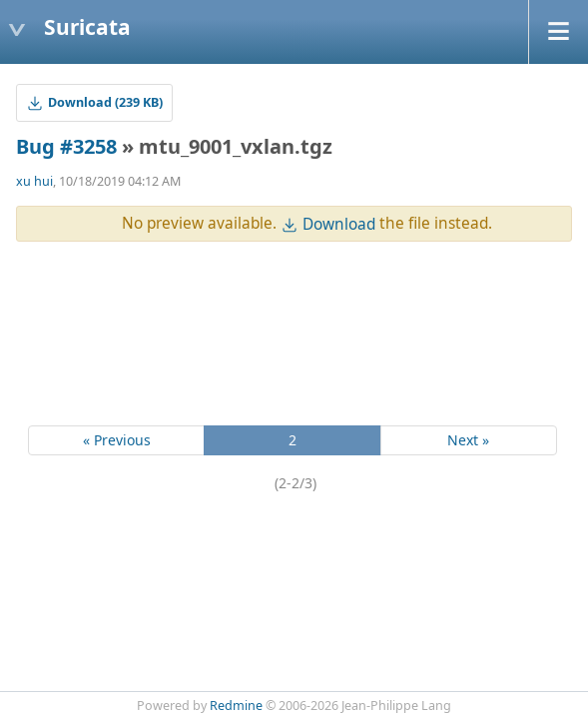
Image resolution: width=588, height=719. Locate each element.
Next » (468, 440)
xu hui (34, 181)
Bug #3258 (66, 146)
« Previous (117, 440)
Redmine (236, 706)
